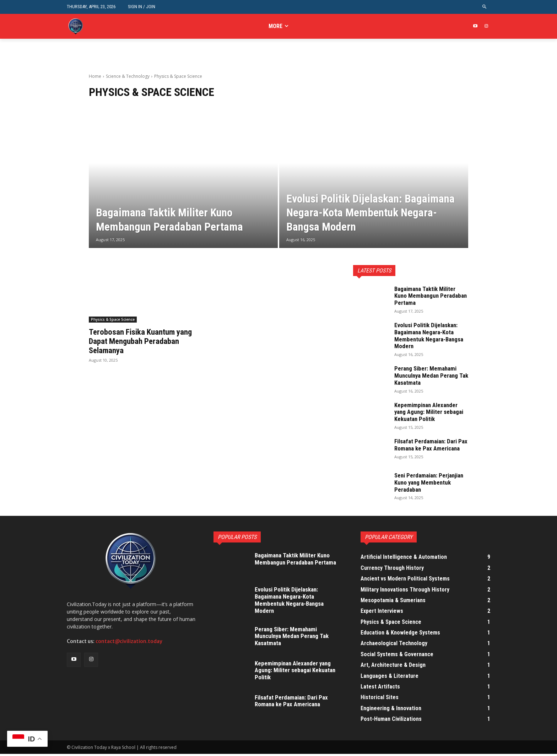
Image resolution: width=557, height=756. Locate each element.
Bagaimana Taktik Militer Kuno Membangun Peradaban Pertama (427, 296)
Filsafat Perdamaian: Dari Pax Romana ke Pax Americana (428, 448)
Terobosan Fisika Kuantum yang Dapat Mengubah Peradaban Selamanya (143, 341)
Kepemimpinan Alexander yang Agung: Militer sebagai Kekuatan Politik (431, 412)
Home (95, 76)
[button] (485, 7)
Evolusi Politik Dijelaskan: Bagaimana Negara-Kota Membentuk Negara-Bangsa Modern (431, 335)
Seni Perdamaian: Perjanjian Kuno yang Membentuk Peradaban (431, 484)
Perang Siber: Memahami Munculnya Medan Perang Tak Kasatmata (428, 375)
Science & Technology (128, 76)
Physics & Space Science (113, 319)
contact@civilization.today (129, 644)
